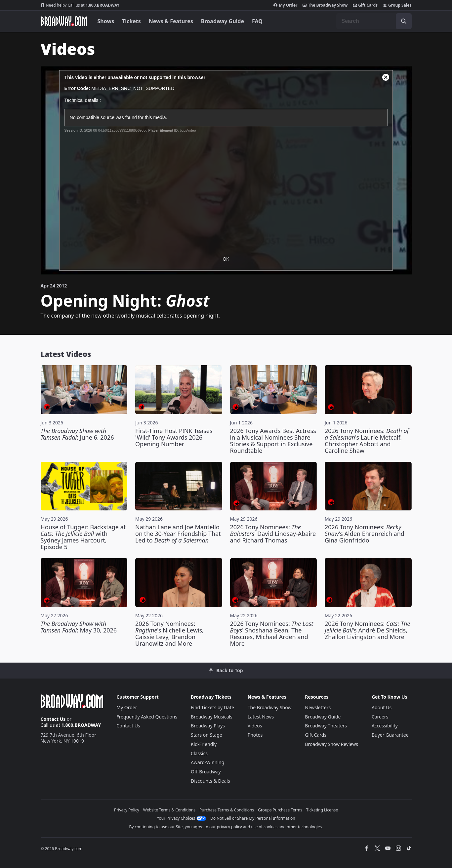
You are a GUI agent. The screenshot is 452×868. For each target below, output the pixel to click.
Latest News (261, 717)
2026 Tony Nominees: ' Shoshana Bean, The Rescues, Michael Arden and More (272, 633)
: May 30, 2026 (79, 627)
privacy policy (229, 827)
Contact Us (53, 719)
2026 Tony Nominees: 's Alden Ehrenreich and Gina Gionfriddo (365, 534)
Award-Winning (207, 762)
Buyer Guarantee (390, 735)
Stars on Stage (206, 735)
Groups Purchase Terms (280, 810)
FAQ (257, 21)
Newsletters (318, 707)
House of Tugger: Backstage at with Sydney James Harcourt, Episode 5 (83, 537)
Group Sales (397, 5)
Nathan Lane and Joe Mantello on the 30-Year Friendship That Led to (178, 534)
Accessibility (385, 726)
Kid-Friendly (204, 744)
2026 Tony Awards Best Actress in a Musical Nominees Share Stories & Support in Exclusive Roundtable (273, 441)
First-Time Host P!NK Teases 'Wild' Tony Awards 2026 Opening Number (174, 437)
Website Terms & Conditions (169, 810)
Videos (255, 726)
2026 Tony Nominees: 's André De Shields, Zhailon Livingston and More (367, 630)
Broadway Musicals (212, 717)
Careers (380, 717)
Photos (255, 735)
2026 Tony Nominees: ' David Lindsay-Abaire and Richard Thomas (273, 534)
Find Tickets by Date (212, 707)
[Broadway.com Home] (64, 21)
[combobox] (374, 21)
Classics (199, 753)
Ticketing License (322, 810)
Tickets (131, 21)
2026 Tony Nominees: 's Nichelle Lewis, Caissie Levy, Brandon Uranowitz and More (169, 633)
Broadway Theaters (326, 726)
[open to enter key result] (404, 21)
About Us (382, 707)
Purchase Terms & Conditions (227, 810)
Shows (106, 21)
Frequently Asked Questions (147, 717)
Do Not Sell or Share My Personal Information (253, 818)
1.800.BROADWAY (80, 5)
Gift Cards (365, 5)
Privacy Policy (127, 810)
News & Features (171, 21)
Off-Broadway (206, 772)
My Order (285, 5)
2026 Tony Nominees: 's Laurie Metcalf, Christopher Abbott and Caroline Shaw (367, 441)
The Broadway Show (325, 5)
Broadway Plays (208, 726)
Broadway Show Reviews (331, 744)
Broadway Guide (223, 21)
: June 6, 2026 (77, 434)
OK (226, 259)
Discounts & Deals (210, 781)
